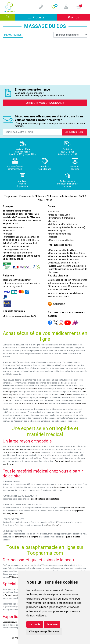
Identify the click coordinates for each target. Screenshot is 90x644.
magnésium (40, 403)
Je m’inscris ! (75, 132)
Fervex (42, 398)
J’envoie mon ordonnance (45, 103)
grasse (14, 395)
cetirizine (7, 398)
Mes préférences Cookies (61, 240)
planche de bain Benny (74, 508)
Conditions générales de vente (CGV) (66, 227)
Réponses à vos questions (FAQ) (19, 316)
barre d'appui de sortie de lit (67, 487)
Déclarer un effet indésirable (62, 224)
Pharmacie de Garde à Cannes (63, 260)
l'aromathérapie (12, 595)
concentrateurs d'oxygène (26, 537)
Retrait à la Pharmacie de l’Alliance (65, 293)
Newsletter (9, 231)
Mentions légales (57, 231)
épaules (16, 452)
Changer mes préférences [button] (44, 632)
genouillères (8, 449)
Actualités (54, 212)
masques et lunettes (71, 537)
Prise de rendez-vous (59, 215)
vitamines (82, 403)
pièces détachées (53, 525)
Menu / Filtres (13, 35)
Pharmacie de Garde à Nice (62, 250)
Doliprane (33, 389)
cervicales (7, 452)
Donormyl (7, 400)
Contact (7, 234)
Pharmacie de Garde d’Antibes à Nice (66, 253)
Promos (73, 17)
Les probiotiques (10, 622)
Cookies (53, 237)
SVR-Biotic (14, 577)
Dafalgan (10, 392)
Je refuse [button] (52, 624)
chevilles (36, 452)
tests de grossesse (22, 403)
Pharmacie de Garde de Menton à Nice (67, 256)
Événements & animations (61, 218)
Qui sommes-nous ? (13, 227)
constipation (67, 395)
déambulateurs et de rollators (45, 499)
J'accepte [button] (35, 624)
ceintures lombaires (24, 449)
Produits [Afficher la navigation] (42, 17)
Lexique (52, 221)
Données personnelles (60, 234)
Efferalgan (80, 389)
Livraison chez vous (58, 297)
